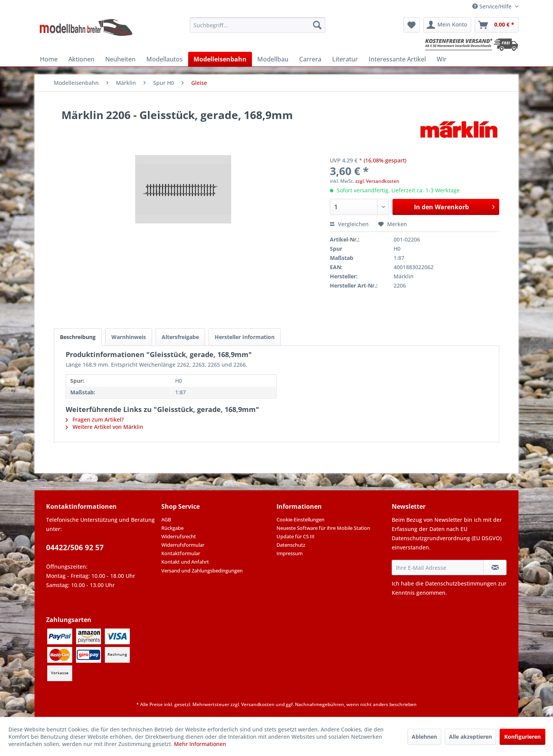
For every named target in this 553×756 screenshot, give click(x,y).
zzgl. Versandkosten (377, 181)
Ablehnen (424, 737)
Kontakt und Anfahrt (185, 562)
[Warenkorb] (497, 25)
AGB (166, 519)
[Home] (49, 59)
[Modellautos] (165, 59)
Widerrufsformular (183, 545)
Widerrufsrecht (179, 536)
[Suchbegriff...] (257, 25)
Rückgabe (172, 528)
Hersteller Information (245, 337)
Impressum (290, 553)
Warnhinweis (129, 337)
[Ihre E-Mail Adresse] (438, 567)
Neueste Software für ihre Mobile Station (323, 528)
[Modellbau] (273, 59)
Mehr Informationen (200, 744)
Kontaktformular (181, 553)
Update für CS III (296, 536)
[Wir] (442, 59)
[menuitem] (257, 25)
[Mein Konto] (447, 25)
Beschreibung (78, 337)
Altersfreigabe (180, 337)
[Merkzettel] (411, 25)
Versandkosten (258, 704)
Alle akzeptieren (470, 737)
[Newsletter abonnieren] (495, 567)
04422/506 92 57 (75, 548)
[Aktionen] (81, 59)
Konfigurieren (522, 737)
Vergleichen (349, 224)
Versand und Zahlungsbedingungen (202, 571)
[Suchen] (317, 25)
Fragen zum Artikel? (95, 419)
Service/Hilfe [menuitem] (493, 6)
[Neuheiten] (120, 59)
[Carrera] (310, 59)
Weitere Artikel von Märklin (104, 427)
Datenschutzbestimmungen (461, 583)
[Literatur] (345, 59)
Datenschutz (291, 545)
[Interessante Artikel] (397, 59)
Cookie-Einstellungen (301, 519)
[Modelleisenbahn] (220, 59)
